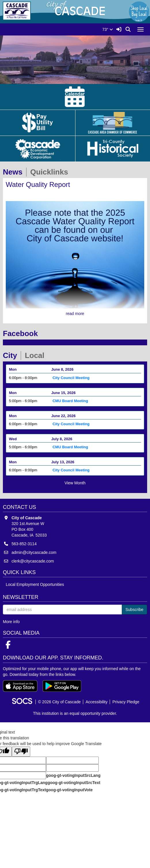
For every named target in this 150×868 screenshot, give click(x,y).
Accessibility (96, 702)
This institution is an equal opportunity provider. (75, 713)
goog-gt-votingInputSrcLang (73, 775)
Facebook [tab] (22, 333)
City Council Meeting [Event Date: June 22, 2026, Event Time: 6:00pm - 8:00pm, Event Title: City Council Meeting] (71, 424)
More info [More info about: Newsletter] (11, 622)
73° (108, 29)
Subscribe (134, 610)
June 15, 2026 (63, 393)
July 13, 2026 (63, 462)
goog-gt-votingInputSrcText (74, 783)
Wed (13, 439)
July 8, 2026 (62, 439)
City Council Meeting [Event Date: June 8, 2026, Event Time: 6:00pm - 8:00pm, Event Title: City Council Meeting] (71, 378)
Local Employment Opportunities (35, 584)
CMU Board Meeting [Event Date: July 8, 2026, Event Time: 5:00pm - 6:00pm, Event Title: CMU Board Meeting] (70, 447)
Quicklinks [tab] (51, 172)
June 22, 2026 (63, 416)
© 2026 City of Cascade (59, 702)
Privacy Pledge (126, 702)
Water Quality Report (38, 184)
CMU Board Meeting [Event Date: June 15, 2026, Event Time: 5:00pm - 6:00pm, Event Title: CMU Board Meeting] (70, 401)
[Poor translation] (21, 752)
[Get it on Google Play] (62, 686)
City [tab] (12, 355)
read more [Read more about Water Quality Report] (75, 314)
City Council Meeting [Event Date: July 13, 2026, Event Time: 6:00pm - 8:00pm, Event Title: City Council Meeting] (71, 470)
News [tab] (15, 172)
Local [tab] (36, 355)
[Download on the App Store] (20, 686)
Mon (13, 369)
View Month (75, 483)
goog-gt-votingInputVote (69, 790)
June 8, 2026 (62, 369)
